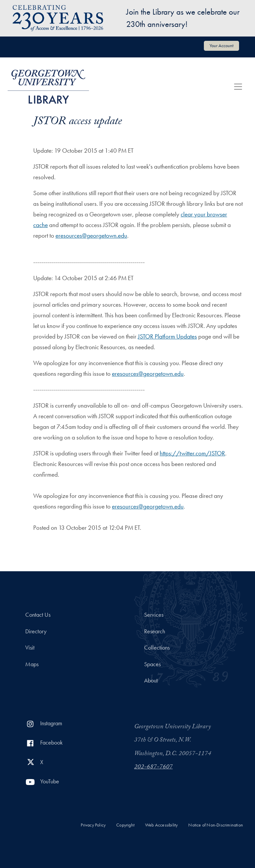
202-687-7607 (153, 767)
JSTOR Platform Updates (167, 336)
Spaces (152, 664)
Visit (30, 648)
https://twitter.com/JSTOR (192, 453)
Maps (32, 664)
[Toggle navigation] (238, 87)
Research (155, 631)
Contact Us (38, 615)
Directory (36, 631)
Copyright (125, 825)
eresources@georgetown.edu (91, 236)
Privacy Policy (93, 825)
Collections (157, 648)
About (151, 680)
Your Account (221, 45)
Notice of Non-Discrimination (216, 825)
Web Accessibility (161, 825)
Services (154, 615)
